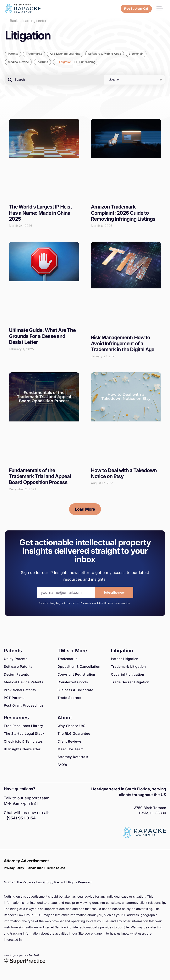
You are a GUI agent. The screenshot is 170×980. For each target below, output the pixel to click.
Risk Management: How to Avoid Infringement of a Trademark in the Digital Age (123, 344)
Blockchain (139, 54)
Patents (13, 54)
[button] (160, 9)
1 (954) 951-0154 (20, 818)
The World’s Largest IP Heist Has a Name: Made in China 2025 (40, 213)
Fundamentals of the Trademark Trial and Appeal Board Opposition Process (40, 476)
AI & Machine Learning (67, 54)
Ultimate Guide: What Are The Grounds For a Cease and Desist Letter (42, 336)
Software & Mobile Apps (107, 54)
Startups (43, 62)
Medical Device (19, 62)
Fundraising (89, 62)
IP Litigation (65, 62)
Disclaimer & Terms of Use (46, 868)
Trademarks (35, 54)
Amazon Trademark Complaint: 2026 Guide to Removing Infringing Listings (123, 213)
